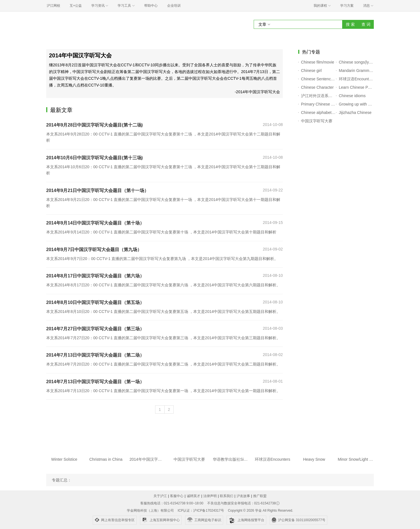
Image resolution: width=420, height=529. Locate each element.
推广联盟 (260, 496)
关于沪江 (160, 496)
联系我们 (227, 496)
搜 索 (350, 24)
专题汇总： (62, 480)
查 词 (366, 24)
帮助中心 (151, 6)
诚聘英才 (193, 496)
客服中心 (177, 496)
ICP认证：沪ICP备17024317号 (201, 511)
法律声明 (210, 496)
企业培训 (174, 6)
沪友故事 (243, 496)
